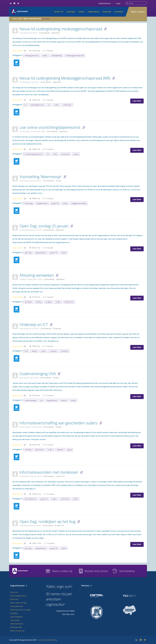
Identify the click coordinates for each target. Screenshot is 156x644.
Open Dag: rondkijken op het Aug (47, 522)
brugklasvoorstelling (79, 203)
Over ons (14, 592)
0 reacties (48, 51)
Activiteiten (119, 12)
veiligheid (60, 450)
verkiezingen (67, 105)
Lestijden (14, 613)
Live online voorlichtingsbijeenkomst (50, 127)
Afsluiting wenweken (37, 275)
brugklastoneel (42, 203)
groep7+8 (55, 203)
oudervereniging (30, 400)
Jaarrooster (15, 620)
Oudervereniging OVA (38, 374)
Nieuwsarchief (16, 627)
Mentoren (14, 599)
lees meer (46, 19)
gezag (69, 450)
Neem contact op (62, 571)
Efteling (39, 302)
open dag (28, 253)
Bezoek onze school (96, 571)
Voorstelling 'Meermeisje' (41, 177)
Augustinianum (106, 3)
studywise (64, 351)
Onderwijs (107, 12)
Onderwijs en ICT (34, 325)
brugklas (49, 302)
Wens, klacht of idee (18, 603)
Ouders (82, 12)
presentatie (65, 154)
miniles (75, 499)
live (48, 154)
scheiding (28, 450)
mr (49, 105)
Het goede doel (17, 606)
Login (119, 3)
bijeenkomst (69, 302)
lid (25, 105)
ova (41, 400)
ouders (45, 56)
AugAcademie (94, 12)
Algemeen (56, 33)
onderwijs (53, 351)
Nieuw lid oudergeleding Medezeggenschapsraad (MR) (65, 78)
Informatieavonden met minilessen (49, 472)
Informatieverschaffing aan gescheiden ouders (58, 423)
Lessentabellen (16, 617)
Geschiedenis (127, 571)
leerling (34, 351)
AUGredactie (44, 33)
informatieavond (30, 499)
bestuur (64, 400)
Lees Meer (137, 101)
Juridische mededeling (48, 640)
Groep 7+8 (59, 12)
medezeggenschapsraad (75, 56)
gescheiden (39, 450)
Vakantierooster (17, 624)
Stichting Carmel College (20, 610)
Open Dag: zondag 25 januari (44, 226)
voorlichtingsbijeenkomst (34, 154)
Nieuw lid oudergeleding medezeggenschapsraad (61, 29)
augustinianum (41, 253)
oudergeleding (57, 56)
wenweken (28, 302)
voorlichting (65, 499)
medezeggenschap (31, 56)
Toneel (58, 181)
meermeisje (29, 203)
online (55, 154)
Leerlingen (71, 12)
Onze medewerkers (18, 596)
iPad (26, 351)
